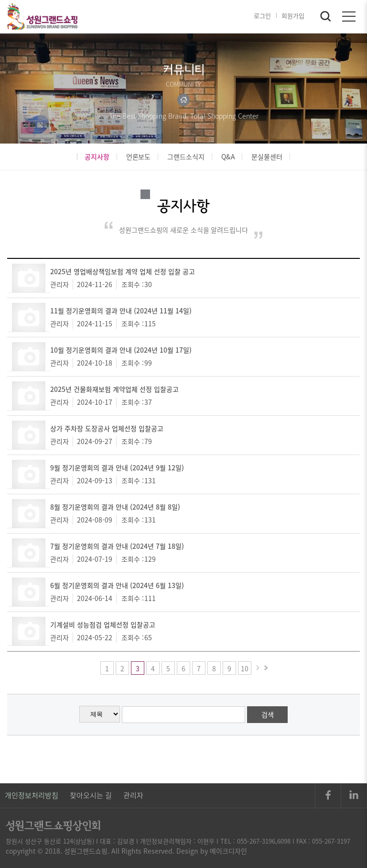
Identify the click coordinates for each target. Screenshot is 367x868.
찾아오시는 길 (91, 795)
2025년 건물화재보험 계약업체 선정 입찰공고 (114, 389)
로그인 (262, 16)
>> (266, 668)
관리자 (133, 795)
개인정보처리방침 (32, 795)
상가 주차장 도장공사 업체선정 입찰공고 (107, 428)
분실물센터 (267, 157)
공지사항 (97, 157)
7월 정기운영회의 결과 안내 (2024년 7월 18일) (117, 546)
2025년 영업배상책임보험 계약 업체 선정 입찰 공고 (123, 271)
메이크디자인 (228, 851)
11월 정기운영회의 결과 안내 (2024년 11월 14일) (121, 311)
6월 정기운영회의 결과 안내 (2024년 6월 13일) (117, 585)
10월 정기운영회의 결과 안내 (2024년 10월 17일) (121, 350)
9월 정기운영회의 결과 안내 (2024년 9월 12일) (117, 467)
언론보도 (139, 157)
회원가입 (293, 16)
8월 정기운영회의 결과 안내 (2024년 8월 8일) (115, 507)
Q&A (228, 157)
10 (245, 668)
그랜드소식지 (186, 157)
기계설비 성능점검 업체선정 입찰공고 (103, 624)
